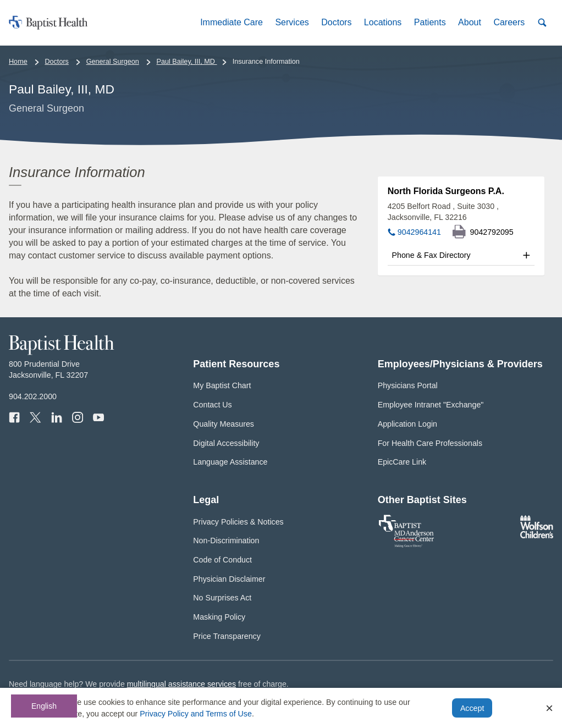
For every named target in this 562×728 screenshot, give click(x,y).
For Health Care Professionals (430, 443)
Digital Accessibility (226, 443)
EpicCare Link (402, 462)
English (44, 706)
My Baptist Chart (222, 385)
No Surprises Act (222, 598)
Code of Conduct (222, 560)
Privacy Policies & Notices (238, 522)
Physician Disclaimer (229, 579)
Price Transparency (227, 636)
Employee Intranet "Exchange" (431, 405)
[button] (232, 22)
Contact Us (212, 405)
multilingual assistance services (181, 684)
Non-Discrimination (226, 541)
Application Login (407, 424)
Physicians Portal (408, 385)
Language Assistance (230, 462)
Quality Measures (224, 424)
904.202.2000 (33, 396)
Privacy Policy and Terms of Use (196, 714)
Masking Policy (219, 617)
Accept (472, 708)
